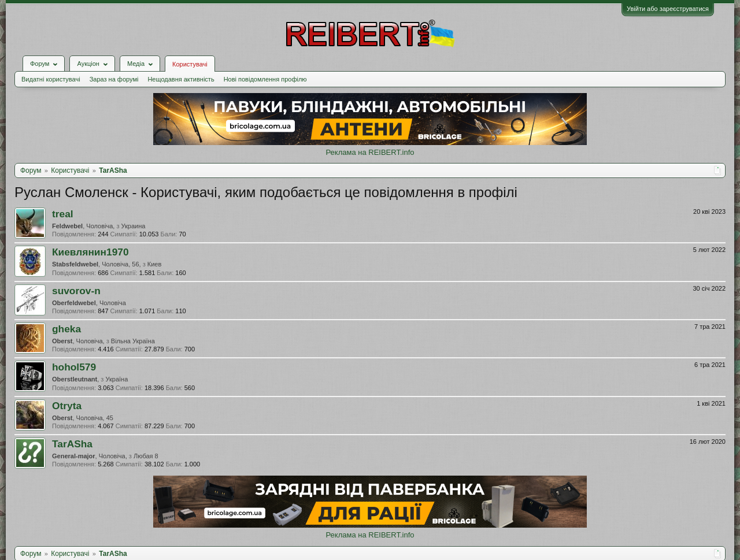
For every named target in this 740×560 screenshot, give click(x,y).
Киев (155, 264)
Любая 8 (146, 456)
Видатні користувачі (51, 79)
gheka (66, 329)
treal (63, 214)
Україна (116, 379)
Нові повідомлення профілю (265, 79)
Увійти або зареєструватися (668, 9)
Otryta (67, 406)
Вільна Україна (133, 341)
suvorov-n (76, 291)
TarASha (72, 444)
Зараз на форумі (114, 79)
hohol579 (74, 367)
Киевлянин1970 (90, 252)
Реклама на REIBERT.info (370, 152)
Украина (134, 226)
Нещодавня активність (181, 79)
